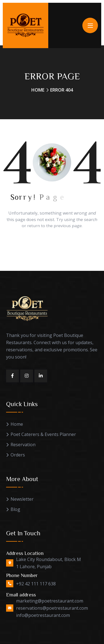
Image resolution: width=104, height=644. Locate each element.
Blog (15, 509)
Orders (18, 455)
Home (38, 90)
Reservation (23, 445)
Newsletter (22, 499)
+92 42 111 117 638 (36, 584)
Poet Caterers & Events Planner (43, 434)
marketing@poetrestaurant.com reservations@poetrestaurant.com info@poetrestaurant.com (52, 608)
